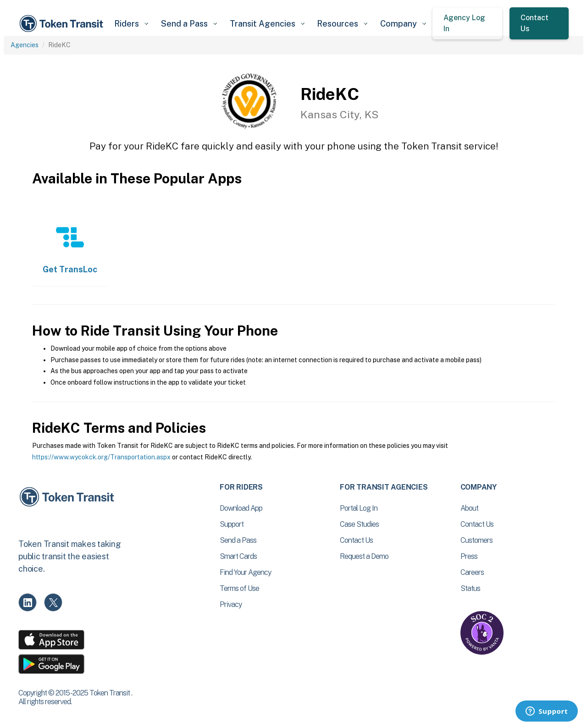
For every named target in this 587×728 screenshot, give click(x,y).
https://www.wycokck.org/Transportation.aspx (101, 457)
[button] (131, 24)
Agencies (25, 45)
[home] (63, 24)
